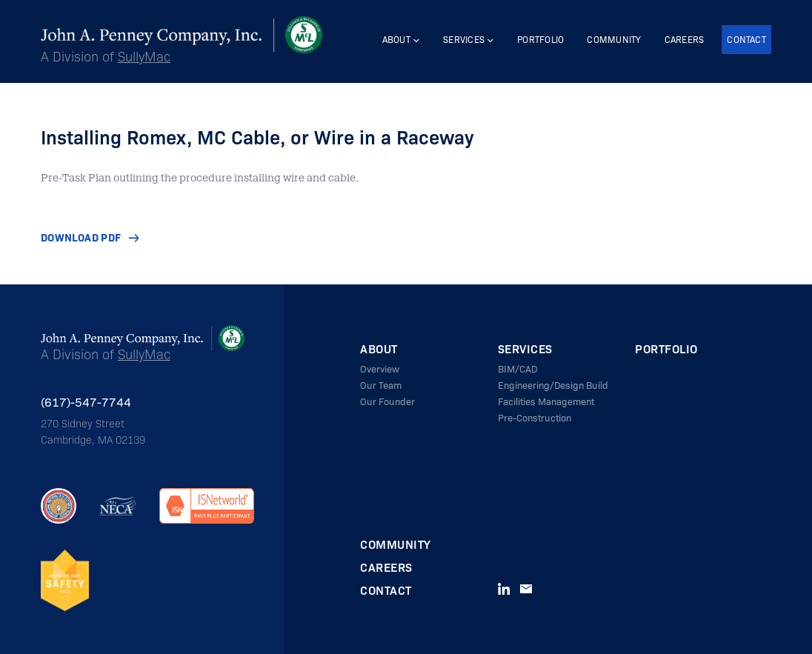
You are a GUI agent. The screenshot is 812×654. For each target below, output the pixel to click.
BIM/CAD (518, 368)
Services (464, 40)
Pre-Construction (535, 417)
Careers (685, 40)
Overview (380, 368)
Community (614, 40)
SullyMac (144, 56)
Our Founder (387, 401)
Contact (746, 40)
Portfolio (540, 40)
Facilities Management (546, 401)
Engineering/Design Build (553, 385)
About (396, 40)
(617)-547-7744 (86, 402)
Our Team (381, 385)
